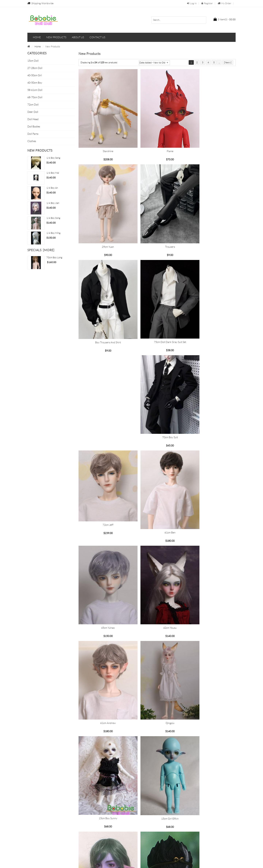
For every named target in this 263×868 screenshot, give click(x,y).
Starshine (103, 140)
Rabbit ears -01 (157, 783)
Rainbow (211, 559)
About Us (86, 823)
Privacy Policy (140, 829)
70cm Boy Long (54, 257)
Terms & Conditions (144, 835)
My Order (224, 3)
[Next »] (228, 62)
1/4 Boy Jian (53, 203)
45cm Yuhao (211, 391)
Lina (211, 727)
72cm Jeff (103, 385)
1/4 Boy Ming (53, 233)
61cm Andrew (157, 475)
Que (157, 727)
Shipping (86, 835)
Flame (157, 140)
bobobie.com (131, 863)
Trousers (104, 224)
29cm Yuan (211, 140)
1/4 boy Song (53, 218)
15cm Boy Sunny (103, 559)
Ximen (211, 643)
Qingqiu (211, 475)
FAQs (136, 841)
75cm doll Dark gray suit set (211, 224)
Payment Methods (91, 829)
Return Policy (88, 841)
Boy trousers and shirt (157, 224)
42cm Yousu (103, 475)
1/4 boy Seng (53, 158)
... (219, 62)
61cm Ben (157, 391)
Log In (192, 3)
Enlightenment (104, 643)
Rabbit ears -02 (104, 783)
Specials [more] (41, 250)
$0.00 (225, 19)
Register (207, 3)
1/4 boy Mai (53, 173)
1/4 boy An (52, 188)
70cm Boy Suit (211, 308)
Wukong (157, 643)
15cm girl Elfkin (157, 559)
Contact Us (139, 823)
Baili (103, 727)
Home (37, 37)
